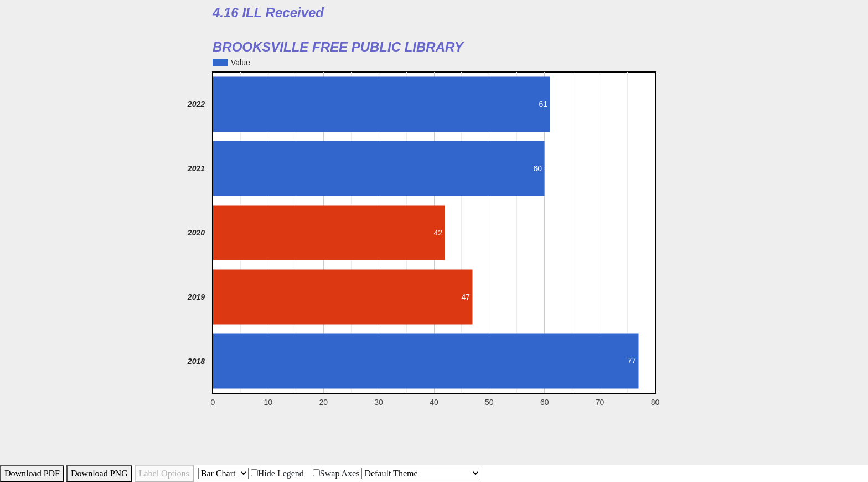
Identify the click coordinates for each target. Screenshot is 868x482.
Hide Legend (277, 473)
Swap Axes (336, 473)
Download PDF (32, 473)
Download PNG (99, 473)
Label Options (164, 473)
